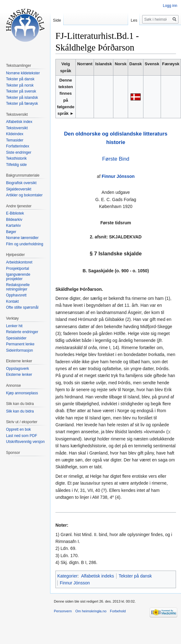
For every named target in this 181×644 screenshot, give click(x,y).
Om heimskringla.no (91, 611)
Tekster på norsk (20, 85)
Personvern (63, 611)
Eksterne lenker (19, 375)
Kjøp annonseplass (22, 393)
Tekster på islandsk (22, 98)
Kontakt (12, 301)
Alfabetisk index (19, 122)
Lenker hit (14, 326)
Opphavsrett (16, 295)
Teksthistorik (16, 158)
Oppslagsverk (17, 369)
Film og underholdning (25, 244)
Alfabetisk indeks (98, 576)
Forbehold (118, 611)
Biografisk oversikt (21, 183)
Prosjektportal (17, 269)
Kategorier (67, 576)
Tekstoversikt (17, 128)
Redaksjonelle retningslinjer (18, 287)
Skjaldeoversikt (19, 189)
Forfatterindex (18, 146)
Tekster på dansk (135, 576)
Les (134, 20)
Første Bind (116, 159)
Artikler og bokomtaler (24, 195)
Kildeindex (15, 134)
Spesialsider (16, 338)
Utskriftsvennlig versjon (25, 442)
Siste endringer (19, 152)
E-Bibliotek (15, 213)
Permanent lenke (20, 344)
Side (57, 20)
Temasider (15, 140)
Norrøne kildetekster (23, 73)
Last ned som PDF (21, 436)
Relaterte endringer (22, 332)
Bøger (11, 232)
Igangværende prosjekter (18, 277)
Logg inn (170, 6)
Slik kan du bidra (20, 411)
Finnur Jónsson (118, 176)
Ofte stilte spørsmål (22, 307)
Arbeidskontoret (19, 262)
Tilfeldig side (16, 165)
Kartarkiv (13, 226)
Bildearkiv (14, 220)
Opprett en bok (18, 429)
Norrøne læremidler (22, 238)
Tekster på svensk (21, 91)
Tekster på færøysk (22, 104)
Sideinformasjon (19, 350)
